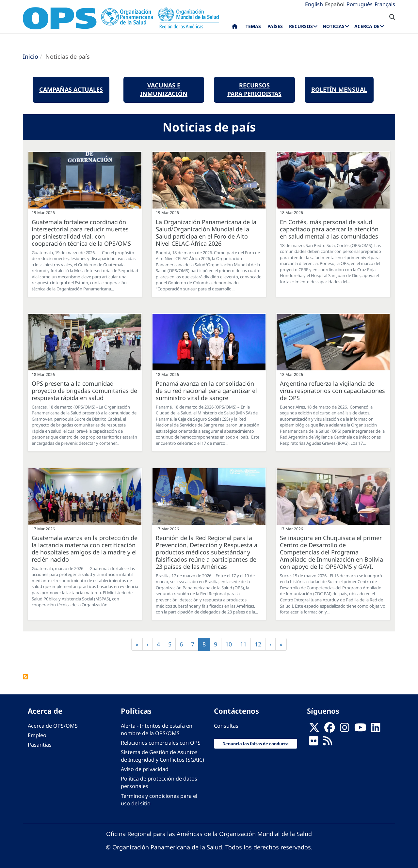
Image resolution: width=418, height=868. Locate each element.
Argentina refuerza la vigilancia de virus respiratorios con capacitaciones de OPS (332, 391)
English (314, 4)
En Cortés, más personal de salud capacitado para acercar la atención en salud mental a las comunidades (329, 229)
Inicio (31, 56)
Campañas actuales (71, 89)
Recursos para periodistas (254, 89)
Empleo (37, 735)
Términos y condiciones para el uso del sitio (159, 800)
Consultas (226, 726)
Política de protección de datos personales (159, 782)
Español (335, 4)
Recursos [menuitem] (301, 26)
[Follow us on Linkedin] (376, 729)
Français (385, 4)
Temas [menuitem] (253, 26)
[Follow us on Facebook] (330, 729)
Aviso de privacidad (145, 769)
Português (360, 4)
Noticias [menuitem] (334, 26)
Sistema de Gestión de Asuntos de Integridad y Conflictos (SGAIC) (162, 756)
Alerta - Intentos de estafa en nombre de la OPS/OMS (157, 729)
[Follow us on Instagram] (345, 729)
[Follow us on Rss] (328, 743)
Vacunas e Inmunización (164, 89)
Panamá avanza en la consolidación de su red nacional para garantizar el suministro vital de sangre (206, 391)
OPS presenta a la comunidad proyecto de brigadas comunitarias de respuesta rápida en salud (84, 391)
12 (260, 644)
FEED (25, 677)
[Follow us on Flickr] (313, 743)
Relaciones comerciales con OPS (161, 743)
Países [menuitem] (275, 26)
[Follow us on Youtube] (360, 729)
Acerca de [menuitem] (367, 26)
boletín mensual (339, 89)
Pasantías (40, 745)
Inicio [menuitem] (235, 28)
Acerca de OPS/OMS (53, 726)
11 (245, 644)
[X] (314, 729)
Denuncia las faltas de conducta (256, 744)
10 (231, 644)
